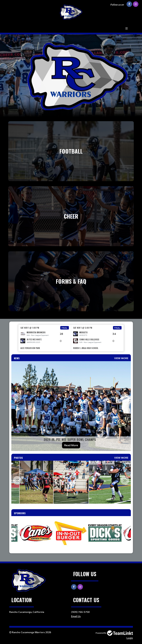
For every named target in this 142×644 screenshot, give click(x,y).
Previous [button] (17, 397)
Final (65, 328)
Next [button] (125, 397)
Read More (71, 445)
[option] (45, 338)
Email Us (76, 616)
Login (130, 638)
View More (121, 358)
